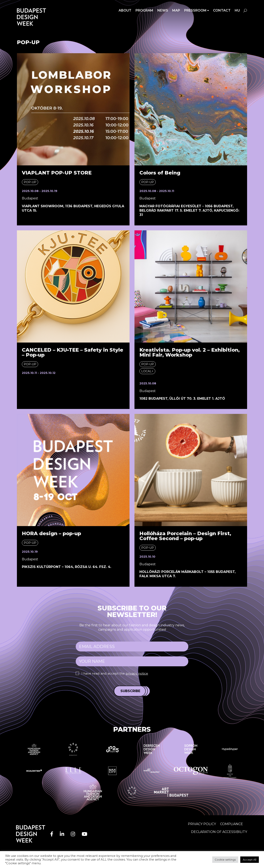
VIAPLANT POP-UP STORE (57, 173)
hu (237, 10)
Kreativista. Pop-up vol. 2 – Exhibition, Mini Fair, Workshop (190, 352)
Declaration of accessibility (219, 832)
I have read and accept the (115, 673)
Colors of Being (160, 173)
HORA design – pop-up (51, 533)
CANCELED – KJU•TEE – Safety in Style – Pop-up (72, 352)
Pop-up (30, 182)
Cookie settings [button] (225, 860)
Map (176, 10)
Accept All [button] (250, 860)
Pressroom (195, 10)
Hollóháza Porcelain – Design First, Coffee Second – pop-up (185, 536)
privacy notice (138, 673)
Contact (222, 10)
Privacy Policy (202, 824)
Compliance (232, 824)
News (163, 10)
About (125, 10)
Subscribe (130, 691)
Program (144, 10)
